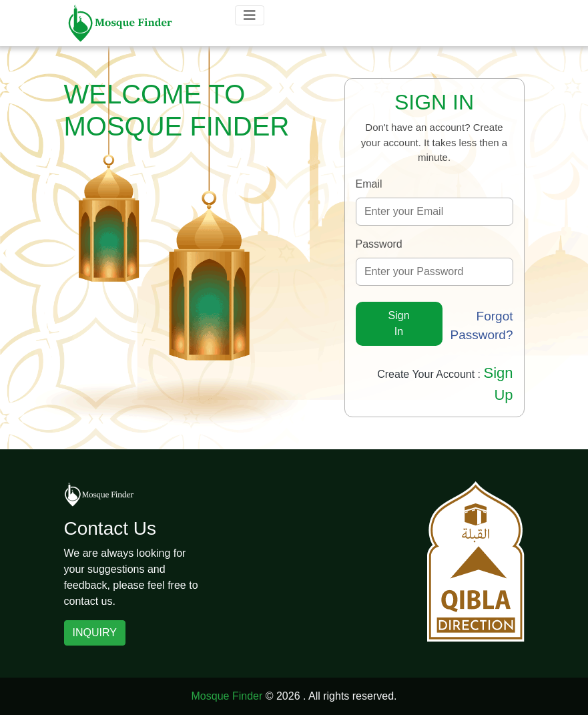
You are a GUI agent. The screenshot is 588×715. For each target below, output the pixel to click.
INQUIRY (95, 633)
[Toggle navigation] (250, 15)
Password (379, 244)
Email (369, 184)
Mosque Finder (227, 696)
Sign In (399, 323)
